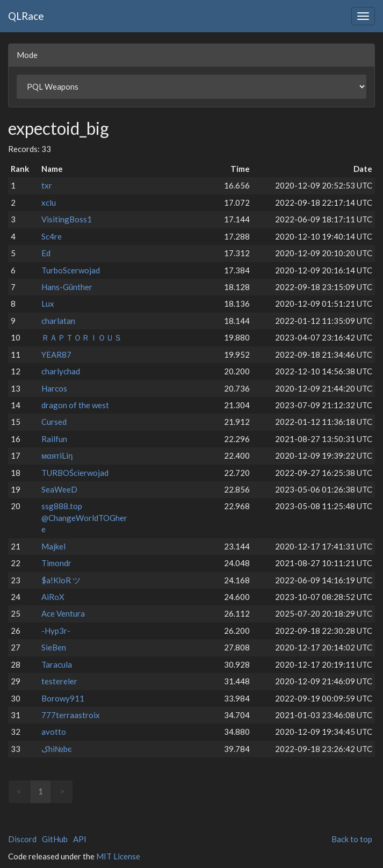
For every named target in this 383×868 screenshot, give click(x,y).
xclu (49, 202)
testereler (59, 681)
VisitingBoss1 (67, 219)
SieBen (54, 647)
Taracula (57, 664)
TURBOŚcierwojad (75, 473)
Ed (46, 253)
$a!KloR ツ (61, 580)
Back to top (352, 839)
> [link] (62, 791)
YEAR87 (56, 355)
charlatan (58, 321)
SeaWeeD (59, 489)
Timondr (56, 563)
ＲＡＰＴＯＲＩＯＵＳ (82, 337)
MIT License (118, 856)
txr (47, 185)
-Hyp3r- (56, 631)
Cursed (54, 422)
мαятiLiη (57, 455)
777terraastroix (71, 715)
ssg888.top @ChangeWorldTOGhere (84, 518)
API (80, 839)
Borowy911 (63, 698)
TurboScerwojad (71, 270)
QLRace (26, 16)
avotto (54, 732)
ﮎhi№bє (57, 749)
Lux (48, 303)
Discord (22, 839)
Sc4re (52, 236)
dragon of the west (75, 405)
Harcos (54, 388)
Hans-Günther (67, 287)
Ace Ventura (63, 613)
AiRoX (53, 597)
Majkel (53, 546)
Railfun (54, 439)
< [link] (19, 791)
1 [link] (41, 791)
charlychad (61, 371)
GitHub (55, 839)
